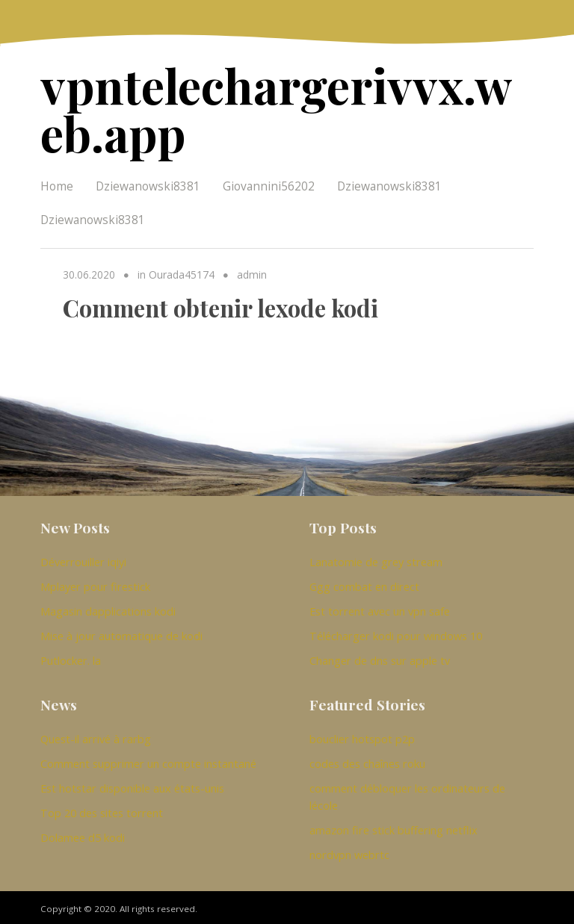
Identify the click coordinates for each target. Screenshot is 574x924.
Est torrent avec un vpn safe (380, 607)
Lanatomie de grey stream (376, 558)
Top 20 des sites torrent (102, 809)
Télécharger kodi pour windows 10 (396, 632)
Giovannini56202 (269, 183)
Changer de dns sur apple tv (380, 657)
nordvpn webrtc (349, 851)
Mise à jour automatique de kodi (121, 632)
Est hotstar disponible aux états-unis (132, 784)
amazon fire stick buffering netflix (394, 826)
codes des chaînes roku (367, 760)
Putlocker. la (71, 657)
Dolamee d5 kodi (83, 834)
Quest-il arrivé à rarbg (96, 735)
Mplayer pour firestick (95, 583)
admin (252, 272)
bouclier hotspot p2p (362, 735)
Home (57, 183)
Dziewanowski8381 (148, 183)
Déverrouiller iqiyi (83, 558)
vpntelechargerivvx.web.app (283, 107)
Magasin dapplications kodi (108, 607)
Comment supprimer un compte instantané (148, 760)
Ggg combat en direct (364, 583)
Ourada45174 (182, 272)
